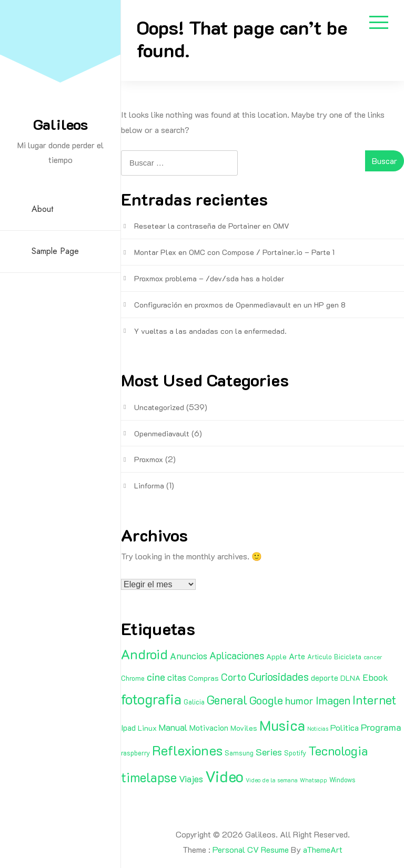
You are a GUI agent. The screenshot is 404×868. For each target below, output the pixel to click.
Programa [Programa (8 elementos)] (381, 727)
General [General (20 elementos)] (227, 700)
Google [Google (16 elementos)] (266, 700)
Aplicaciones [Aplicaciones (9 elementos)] (237, 655)
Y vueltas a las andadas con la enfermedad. (210, 331)
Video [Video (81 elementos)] (224, 776)
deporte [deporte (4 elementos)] (325, 678)
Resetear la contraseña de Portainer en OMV (212, 226)
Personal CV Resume (251, 849)
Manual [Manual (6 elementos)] (173, 727)
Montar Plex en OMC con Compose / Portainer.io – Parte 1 (234, 252)
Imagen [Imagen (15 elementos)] (333, 700)
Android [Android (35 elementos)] (144, 654)
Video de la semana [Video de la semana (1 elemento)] (272, 780)
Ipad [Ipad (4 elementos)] (128, 728)
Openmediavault (162, 433)
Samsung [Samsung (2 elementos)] (239, 753)
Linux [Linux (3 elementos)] (147, 728)
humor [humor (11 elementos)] (299, 700)
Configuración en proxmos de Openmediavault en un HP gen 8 (240, 305)
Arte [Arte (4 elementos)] (297, 656)
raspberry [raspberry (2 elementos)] (135, 753)
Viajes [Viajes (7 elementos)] (191, 779)
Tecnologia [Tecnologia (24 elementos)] (338, 750)
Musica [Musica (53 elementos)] (282, 725)
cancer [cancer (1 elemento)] (373, 657)
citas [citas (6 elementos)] (177, 677)
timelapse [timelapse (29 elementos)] (149, 777)
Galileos (60, 124)
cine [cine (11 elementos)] (156, 677)
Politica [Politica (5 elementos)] (345, 727)
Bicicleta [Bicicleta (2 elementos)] (348, 657)
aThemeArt (323, 849)
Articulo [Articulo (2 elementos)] (320, 657)
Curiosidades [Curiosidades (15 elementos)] (279, 676)
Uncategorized (159, 407)
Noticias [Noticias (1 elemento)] (318, 729)
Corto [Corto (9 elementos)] (234, 677)
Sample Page (55, 251)
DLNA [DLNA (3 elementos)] (350, 678)
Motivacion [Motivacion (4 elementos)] (209, 728)
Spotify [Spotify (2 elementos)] (295, 753)
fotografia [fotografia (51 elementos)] (151, 699)
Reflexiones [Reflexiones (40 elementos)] (187, 750)
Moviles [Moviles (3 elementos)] (244, 728)
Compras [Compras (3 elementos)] (204, 678)
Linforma (149, 486)
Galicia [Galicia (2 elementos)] (194, 702)
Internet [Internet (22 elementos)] (374, 700)
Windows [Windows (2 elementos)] (342, 780)
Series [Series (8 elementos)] (269, 752)
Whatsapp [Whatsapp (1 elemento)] (314, 780)
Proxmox (149, 459)
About (42, 209)
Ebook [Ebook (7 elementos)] (375, 677)
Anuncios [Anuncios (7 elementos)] (189, 656)
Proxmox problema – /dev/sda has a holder (209, 278)
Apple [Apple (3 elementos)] (276, 656)
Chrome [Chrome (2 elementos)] (133, 678)
